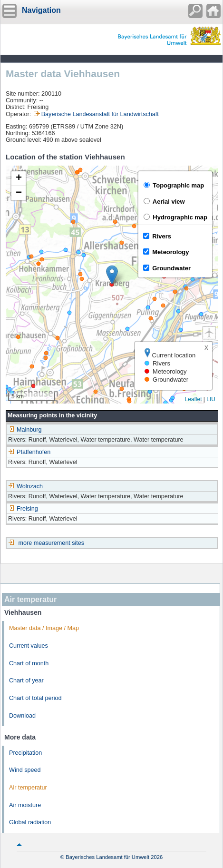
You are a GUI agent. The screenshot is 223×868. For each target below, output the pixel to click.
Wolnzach (25, 486)
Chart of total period (35, 698)
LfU (211, 399)
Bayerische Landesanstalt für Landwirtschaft (100, 114)
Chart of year (26, 681)
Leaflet (193, 399)
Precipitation (25, 753)
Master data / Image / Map (44, 628)
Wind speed (25, 770)
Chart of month (29, 663)
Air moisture (25, 805)
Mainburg (25, 430)
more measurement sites (52, 543)
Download (22, 716)
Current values (29, 646)
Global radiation (30, 822)
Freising (23, 509)
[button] (112, 275)
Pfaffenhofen (29, 452)
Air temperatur (28, 788)
